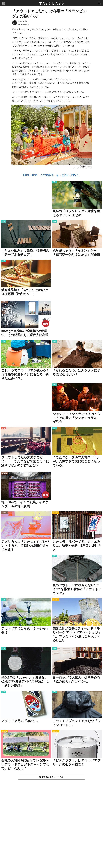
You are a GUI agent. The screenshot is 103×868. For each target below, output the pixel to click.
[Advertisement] (51, 827)
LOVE (3, 429)
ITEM (55, 183)
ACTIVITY (56, 513)
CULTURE (4, 303)
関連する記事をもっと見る (51, 778)
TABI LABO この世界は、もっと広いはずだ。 (51, 176)
